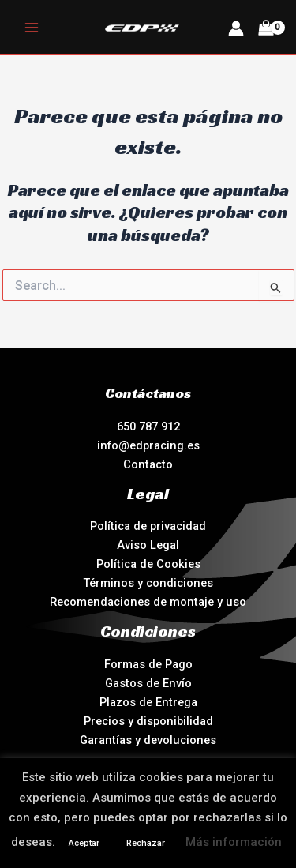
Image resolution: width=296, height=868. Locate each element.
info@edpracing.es (148, 445)
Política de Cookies (148, 564)
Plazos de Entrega (148, 702)
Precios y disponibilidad (148, 721)
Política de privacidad (148, 526)
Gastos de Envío (148, 683)
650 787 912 (148, 426)
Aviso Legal (148, 545)
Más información (234, 842)
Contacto (148, 464)
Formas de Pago (148, 664)
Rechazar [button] (146, 843)
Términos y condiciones (148, 583)
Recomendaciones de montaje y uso (148, 602)
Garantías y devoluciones (148, 740)
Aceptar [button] (84, 843)
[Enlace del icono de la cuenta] (236, 28)
